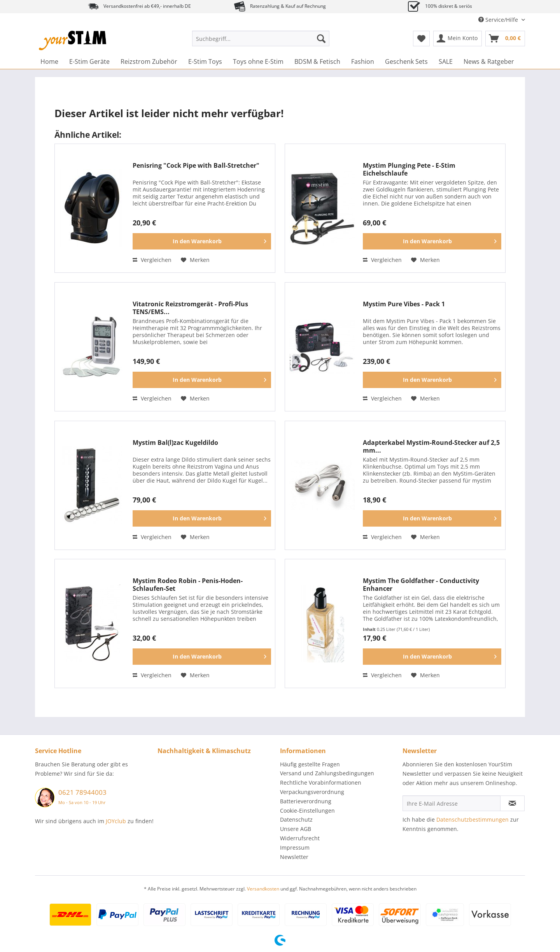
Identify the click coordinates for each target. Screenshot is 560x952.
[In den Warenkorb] (202, 241)
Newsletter (294, 857)
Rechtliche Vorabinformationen (321, 783)
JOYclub (116, 821)
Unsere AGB (296, 829)
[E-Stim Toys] (205, 61)
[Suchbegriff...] (261, 39)
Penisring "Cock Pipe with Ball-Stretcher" (196, 166)
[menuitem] (261, 42)
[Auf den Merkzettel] (195, 260)
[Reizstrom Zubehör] (149, 61)
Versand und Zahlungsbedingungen (327, 773)
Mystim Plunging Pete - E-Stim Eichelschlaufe (409, 169)
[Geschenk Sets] (406, 61)
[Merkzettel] (421, 39)
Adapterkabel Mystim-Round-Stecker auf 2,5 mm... (431, 446)
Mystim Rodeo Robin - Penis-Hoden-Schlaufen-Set (188, 585)
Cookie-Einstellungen (307, 811)
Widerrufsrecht (300, 838)
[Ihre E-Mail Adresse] (451, 803)
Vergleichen (152, 260)
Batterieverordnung (306, 801)
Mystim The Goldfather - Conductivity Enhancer (421, 585)
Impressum (295, 847)
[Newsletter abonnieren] (512, 803)
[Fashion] (363, 61)
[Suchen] (321, 39)
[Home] (49, 61)
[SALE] (446, 61)
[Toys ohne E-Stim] (258, 61)
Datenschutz (296, 819)
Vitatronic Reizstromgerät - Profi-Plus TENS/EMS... (190, 308)
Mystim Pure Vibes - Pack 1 (404, 304)
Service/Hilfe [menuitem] (499, 20)
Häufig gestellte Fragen (310, 764)
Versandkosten (263, 889)
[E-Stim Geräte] (89, 61)
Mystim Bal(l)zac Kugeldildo (175, 443)
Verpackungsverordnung (312, 792)
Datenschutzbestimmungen (472, 819)
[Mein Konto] (458, 39)
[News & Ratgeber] (489, 61)
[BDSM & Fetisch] (317, 61)
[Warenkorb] (505, 39)
